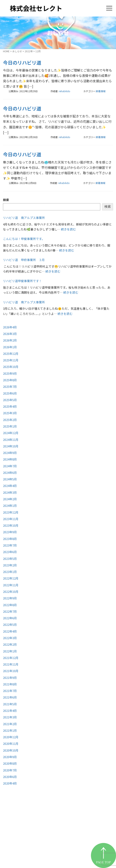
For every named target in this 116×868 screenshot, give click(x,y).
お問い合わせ (76, 849)
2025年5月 (10, 400)
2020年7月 (10, 770)
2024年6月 (10, 473)
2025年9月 (10, 373)
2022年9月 (10, 598)
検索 (6, 200)
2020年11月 (11, 744)
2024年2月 (10, 499)
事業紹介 (72, 819)
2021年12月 (11, 658)
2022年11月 (11, 585)
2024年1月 (10, 506)
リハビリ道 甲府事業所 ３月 (24, 260)
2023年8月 (10, 539)
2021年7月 (10, 691)
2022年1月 (10, 651)
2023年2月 (10, 565)
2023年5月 (10, 559)
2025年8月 (10, 380)
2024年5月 (10, 479)
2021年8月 (10, 684)
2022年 (29, 51)
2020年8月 (10, 763)
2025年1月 (10, 426)
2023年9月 (10, 532)
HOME (6, 51)
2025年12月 (11, 354)
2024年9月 (10, 453)
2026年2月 (10, 340)
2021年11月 (11, 664)
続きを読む (68, 229)
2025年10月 (11, 367)
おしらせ (17, 51)
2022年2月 (10, 644)
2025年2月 (10, 420)
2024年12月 (11, 433)
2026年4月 (10, 327)
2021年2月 (10, 724)
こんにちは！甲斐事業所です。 (24, 239)
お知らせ (72, 839)
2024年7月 (10, 466)
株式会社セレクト (36, 8)
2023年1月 (10, 572)
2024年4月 (10, 486)
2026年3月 (10, 334)
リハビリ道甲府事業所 (84, 829)
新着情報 (101, 91)
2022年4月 (10, 631)
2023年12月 (11, 512)
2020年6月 (10, 777)
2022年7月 (10, 611)
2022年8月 (10, 605)
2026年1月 (10, 347)
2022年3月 (10, 638)
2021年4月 (10, 711)
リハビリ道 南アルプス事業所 (24, 218)
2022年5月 (10, 625)
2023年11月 (11, 519)
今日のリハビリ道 (22, 62)
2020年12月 (11, 737)
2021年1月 (10, 730)
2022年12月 (11, 578)
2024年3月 (10, 492)
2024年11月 (11, 440)
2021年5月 (10, 704)
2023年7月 (10, 545)
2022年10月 (11, 592)
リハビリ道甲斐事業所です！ (22, 281)
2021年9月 (10, 678)
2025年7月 (10, 387)
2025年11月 (11, 360)
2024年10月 (11, 446)
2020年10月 (11, 750)
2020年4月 (10, 783)
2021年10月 (11, 671)
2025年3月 (10, 413)
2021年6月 (10, 697)
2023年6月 (10, 552)
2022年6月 (10, 618)
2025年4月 (10, 406)
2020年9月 (10, 757)
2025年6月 (10, 393)
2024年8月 (10, 459)
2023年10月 (11, 525)
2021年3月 (10, 717)
